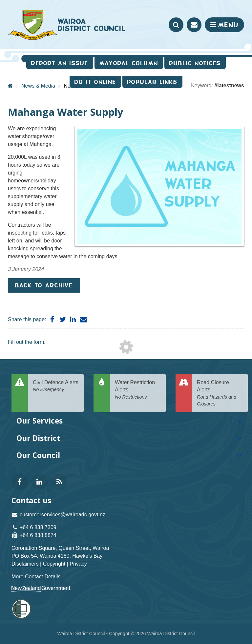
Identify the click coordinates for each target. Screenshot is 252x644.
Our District (38, 438)
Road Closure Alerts (220, 394)
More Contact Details (36, 577)
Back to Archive (44, 285)
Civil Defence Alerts (56, 386)
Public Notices (195, 63)
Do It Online (95, 82)
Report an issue (60, 63)
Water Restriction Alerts (138, 390)
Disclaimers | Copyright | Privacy (49, 564)
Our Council (38, 455)
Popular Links (152, 82)
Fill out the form (26, 342)
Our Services (40, 421)
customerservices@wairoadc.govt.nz (63, 515)
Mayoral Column (129, 63)
